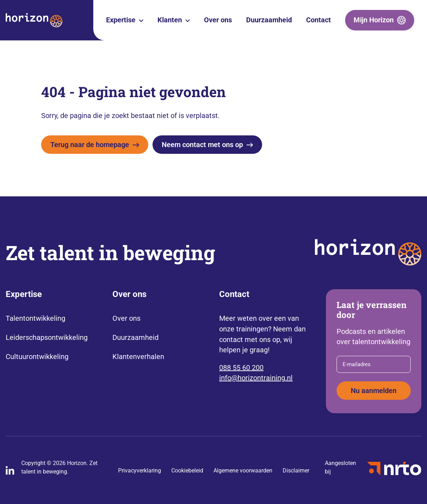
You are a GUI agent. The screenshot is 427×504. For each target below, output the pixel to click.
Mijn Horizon (374, 20)
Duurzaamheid (269, 20)
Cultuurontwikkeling (37, 357)
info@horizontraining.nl (256, 378)
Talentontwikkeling (35, 318)
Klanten (170, 20)
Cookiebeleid (187, 471)
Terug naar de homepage (90, 145)
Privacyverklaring (140, 471)
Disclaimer (296, 471)
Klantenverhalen (138, 357)
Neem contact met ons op (202, 145)
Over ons (218, 20)
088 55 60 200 (241, 368)
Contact (318, 20)
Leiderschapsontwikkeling (47, 337)
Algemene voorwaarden (243, 471)
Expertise (121, 20)
